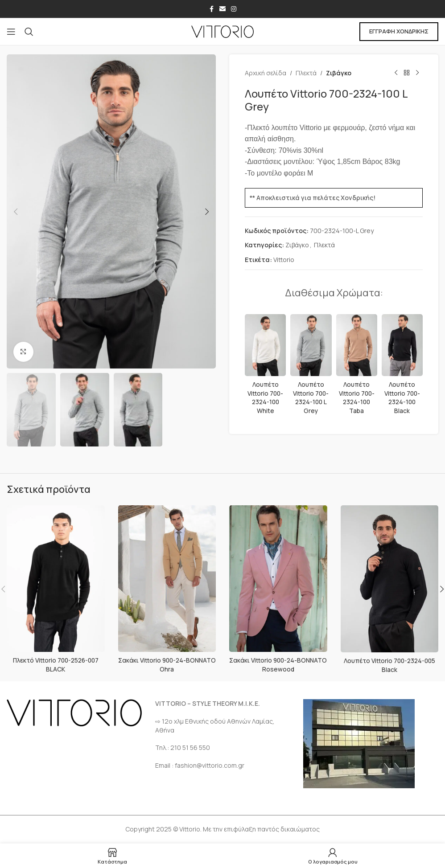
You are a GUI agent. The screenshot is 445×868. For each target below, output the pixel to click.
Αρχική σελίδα (266, 73)
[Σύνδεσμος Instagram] (234, 9)
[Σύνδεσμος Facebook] (211, 9)
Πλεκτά (306, 73)
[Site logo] (222, 31)
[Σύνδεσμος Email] (222, 9)
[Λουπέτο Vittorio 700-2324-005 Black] (390, 579)
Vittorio (284, 260)
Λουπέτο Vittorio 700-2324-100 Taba (357, 397)
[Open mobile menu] (11, 32)
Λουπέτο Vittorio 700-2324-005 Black (389, 665)
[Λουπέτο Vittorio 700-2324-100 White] (265, 345)
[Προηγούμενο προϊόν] (396, 73)
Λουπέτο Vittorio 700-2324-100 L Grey (311, 397)
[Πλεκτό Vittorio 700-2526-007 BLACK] (56, 579)
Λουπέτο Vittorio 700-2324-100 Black (402, 397)
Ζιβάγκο (339, 73)
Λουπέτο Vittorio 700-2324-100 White (265, 397)
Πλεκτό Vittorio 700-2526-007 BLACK (56, 665)
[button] (16, 212)
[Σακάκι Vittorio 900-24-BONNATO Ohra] (167, 579)
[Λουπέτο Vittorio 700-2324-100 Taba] (357, 345)
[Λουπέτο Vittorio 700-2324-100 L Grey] (311, 345)
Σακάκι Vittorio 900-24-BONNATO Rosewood (278, 665)
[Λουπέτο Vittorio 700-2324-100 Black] (402, 345)
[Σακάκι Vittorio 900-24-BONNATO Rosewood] (278, 579)
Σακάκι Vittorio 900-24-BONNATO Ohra (167, 665)
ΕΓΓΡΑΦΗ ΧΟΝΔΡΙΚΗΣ (399, 31)
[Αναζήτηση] (29, 32)
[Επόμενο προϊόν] (417, 73)
